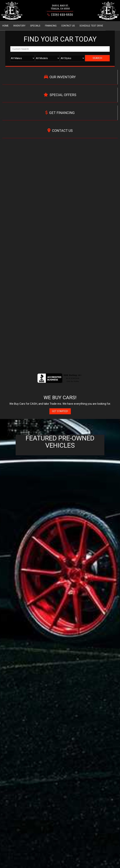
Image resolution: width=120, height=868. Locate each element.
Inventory (19, 26)
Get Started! (60, 411)
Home (5, 26)
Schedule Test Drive (91, 26)
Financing (51, 26)
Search (97, 58)
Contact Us (68, 26)
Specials (35, 26)
